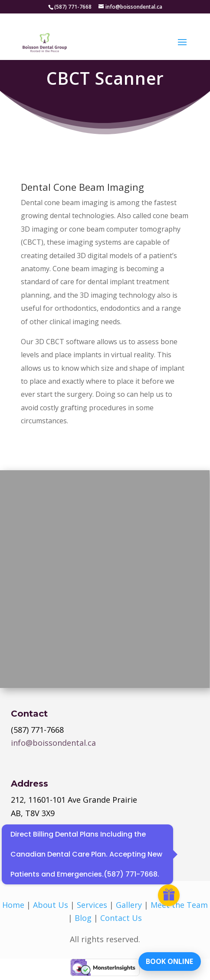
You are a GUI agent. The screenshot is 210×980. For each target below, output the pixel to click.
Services (92, 905)
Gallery (129, 905)
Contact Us (121, 918)
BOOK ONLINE (169, 960)
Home (13, 905)
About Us (51, 905)
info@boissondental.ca (53, 743)
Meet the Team (179, 905)
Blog (83, 918)
